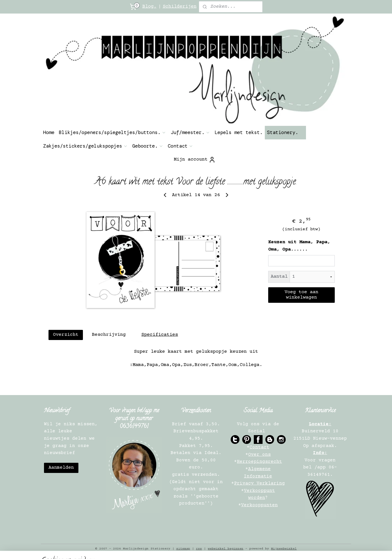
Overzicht (66, 335)
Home (49, 132)
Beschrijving (109, 335)
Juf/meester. (190, 132)
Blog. (149, 7)
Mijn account (195, 160)
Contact (180, 146)
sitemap (183, 549)
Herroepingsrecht (259, 462)
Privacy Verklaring (259, 483)
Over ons (259, 455)
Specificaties (160, 335)
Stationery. (285, 132)
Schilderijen (180, 7)
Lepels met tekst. (239, 132)
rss (199, 549)
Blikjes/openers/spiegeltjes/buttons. (113, 132)
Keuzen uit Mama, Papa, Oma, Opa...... (299, 246)
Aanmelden (61, 468)
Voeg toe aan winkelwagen (301, 295)
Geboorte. (148, 146)
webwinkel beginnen (226, 549)
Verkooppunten (259, 505)
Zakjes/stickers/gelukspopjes (85, 146)
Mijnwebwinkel (284, 549)
